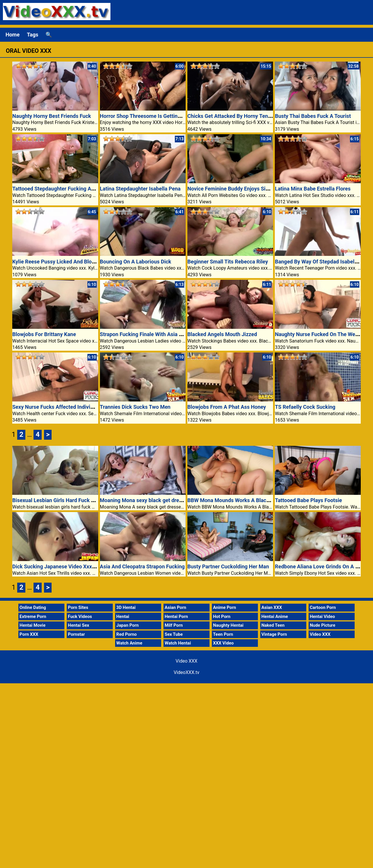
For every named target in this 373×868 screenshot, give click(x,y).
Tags (32, 35)
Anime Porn (225, 607)
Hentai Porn (176, 616)
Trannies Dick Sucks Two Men (135, 407)
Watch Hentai (178, 643)
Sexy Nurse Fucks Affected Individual (56, 407)
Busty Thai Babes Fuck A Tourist (313, 116)
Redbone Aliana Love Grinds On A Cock (321, 566)
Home (13, 35)
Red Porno (126, 634)
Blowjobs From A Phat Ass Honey (227, 407)
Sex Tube (174, 634)
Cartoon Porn (323, 607)
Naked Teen (273, 625)
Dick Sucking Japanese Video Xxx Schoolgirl (65, 566)
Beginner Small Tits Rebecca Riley (228, 262)
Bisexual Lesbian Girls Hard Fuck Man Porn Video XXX (76, 500)
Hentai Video (322, 616)
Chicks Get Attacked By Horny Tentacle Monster (244, 116)
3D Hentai (126, 607)
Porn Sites (78, 607)
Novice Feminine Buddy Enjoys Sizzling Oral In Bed (247, 189)
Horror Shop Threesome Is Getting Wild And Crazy (159, 116)
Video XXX (320, 634)
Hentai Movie (32, 625)
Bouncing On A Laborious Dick (136, 262)
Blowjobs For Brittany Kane (44, 334)
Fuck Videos (80, 616)
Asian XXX (272, 607)
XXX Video (223, 643)
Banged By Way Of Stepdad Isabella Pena (323, 262)
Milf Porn (174, 625)
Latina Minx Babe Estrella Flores (313, 189)
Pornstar (76, 634)
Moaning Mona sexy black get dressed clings (153, 500)
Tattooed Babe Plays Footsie (308, 500)
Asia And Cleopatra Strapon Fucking (142, 566)
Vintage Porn (274, 634)
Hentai (123, 616)
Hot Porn (222, 616)
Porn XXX (29, 634)
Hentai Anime (275, 616)
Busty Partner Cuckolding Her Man (228, 566)
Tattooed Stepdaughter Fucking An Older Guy (65, 189)
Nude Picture (323, 625)
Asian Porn (175, 607)
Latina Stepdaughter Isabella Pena (140, 189)
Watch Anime (129, 643)
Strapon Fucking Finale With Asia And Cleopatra (156, 334)
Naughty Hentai (228, 625)
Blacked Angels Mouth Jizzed (222, 334)
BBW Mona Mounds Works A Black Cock (235, 500)
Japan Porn (127, 625)
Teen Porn (223, 634)
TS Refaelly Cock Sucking (305, 407)
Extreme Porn (33, 616)
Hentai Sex (79, 625)
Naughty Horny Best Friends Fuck (52, 116)
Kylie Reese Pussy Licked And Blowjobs (59, 262)
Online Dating (33, 607)
